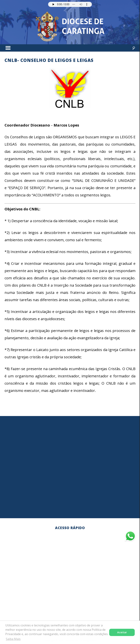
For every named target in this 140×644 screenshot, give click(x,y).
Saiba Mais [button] (13, 639)
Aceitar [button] (122, 632)
